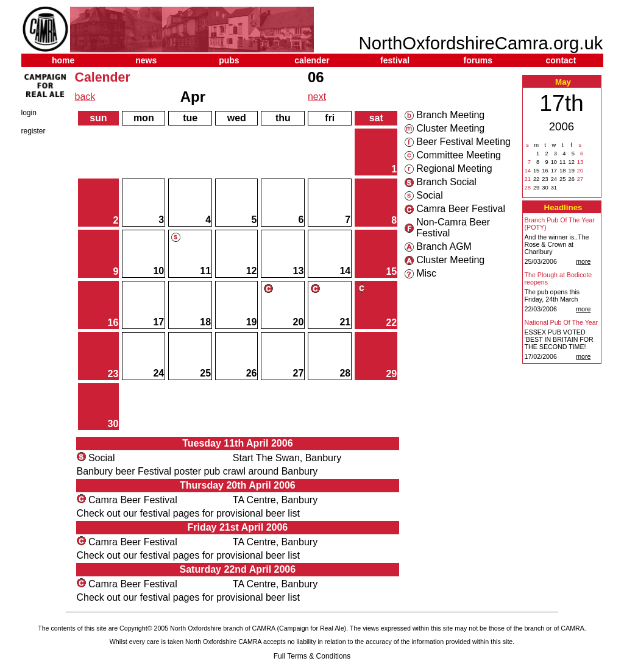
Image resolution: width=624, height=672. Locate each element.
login (29, 113)
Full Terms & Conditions (312, 656)
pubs (229, 60)
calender (312, 60)
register (34, 131)
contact (561, 60)
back (85, 97)
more (583, 261)
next (317, 97)
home (63, 60)
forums (478, 60)
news (146, 60)
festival (395, 60)
